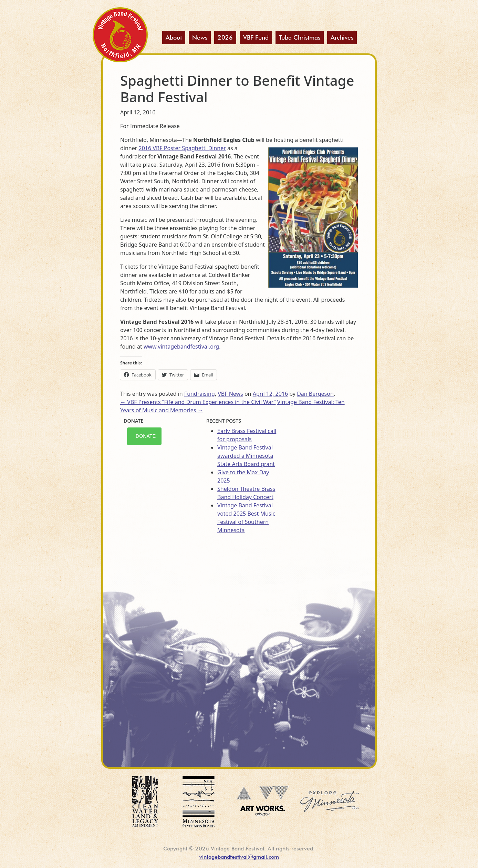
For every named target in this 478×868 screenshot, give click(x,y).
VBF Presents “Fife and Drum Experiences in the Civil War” (198, 402)
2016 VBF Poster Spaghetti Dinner (182, 148)
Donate (146, 436)
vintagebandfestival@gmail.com (239, 857)
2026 (225, 37)
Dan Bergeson (315, 394)
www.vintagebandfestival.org (181, 347)
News (200, 37)
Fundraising (200, 394)
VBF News (230, 394)
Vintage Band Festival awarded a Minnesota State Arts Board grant (246, 456)
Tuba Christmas (300, 37)
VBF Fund (256, 37)
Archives (342, 37)
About (174, 37)
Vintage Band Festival (120, 35)
